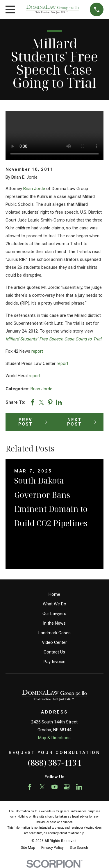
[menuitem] (28, 848)
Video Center (54, 642)
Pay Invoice (54, 662)
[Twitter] (42, 787)
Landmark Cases (54, 633)
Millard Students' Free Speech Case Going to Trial (53, 339)
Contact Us (54, 652)
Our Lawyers (54, 614)
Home (54, 594)
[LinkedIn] (79, 787)
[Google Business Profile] (67, 787)
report (37, 351)
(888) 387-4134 (54, 763)
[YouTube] (54, 787)
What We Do (54, 604)
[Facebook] (30, 787)
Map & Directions (54, 738)
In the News (54, 623)
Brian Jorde (34, 189)
